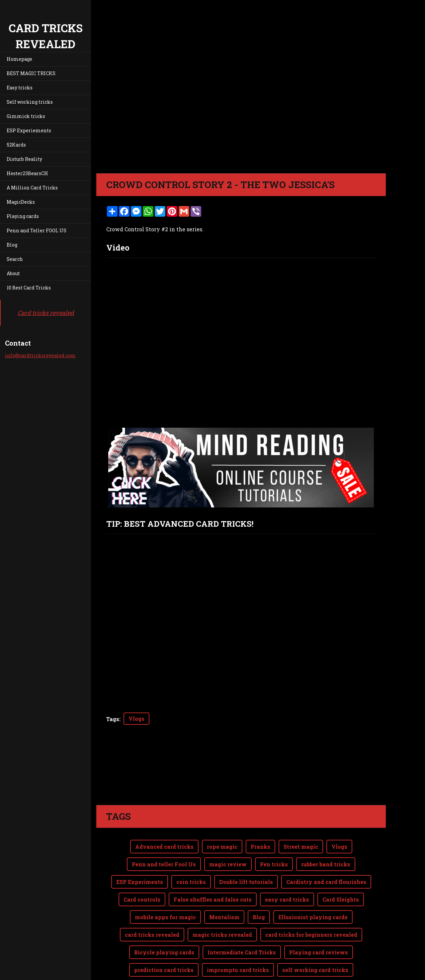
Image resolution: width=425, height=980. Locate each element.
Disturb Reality (24, 159)
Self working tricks (30, 102)
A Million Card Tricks (32, 188)
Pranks (260, 847)
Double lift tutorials (246, 882)
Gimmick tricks (26, 116)
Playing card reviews (319, 952)
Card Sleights (341, 899)
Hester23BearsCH (27, 173)
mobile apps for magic (165, 917)
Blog (12, 245)
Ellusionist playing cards (313, 917)
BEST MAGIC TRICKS (31, 73)
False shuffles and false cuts (213, 899)
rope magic (222, 847)
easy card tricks (287, 899)
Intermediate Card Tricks (242, 952)
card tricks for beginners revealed (311, 935)
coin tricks (191, 882)
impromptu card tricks (238, 970)
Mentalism (224, 917)
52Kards (16, 145)
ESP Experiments (140, 882)
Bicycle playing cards (164, 952)
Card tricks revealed (46, 313)
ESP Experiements (29, 130)
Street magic (301, 847)
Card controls (142, 899)
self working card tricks (315, 970)
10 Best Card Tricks (29, 288)
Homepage (19, 59)
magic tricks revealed (222, 935)
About (13, 273)
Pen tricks (274, 864)
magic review (228, 864)
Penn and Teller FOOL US (37, 230)
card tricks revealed (152, 935)
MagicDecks (21, 202)
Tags (113, 719)
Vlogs (136, 719)
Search (15, 259)
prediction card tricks (164, 970)
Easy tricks (20, 88)
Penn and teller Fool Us (164, 864)
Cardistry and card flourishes (326, 882)
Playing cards (23, 216)
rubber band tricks (326, 864)
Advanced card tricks (164, 847)
